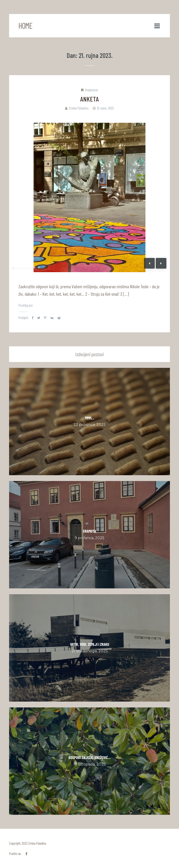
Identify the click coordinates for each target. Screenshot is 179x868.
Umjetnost (91, 90)
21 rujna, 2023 (105, 108)
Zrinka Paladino (79, 108)
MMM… (90, 418)
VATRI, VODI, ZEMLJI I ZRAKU (90, 644)
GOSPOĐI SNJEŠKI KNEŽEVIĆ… (90, 757)
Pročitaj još (26, 305)
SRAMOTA (89, 531)
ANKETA (89, 99)
